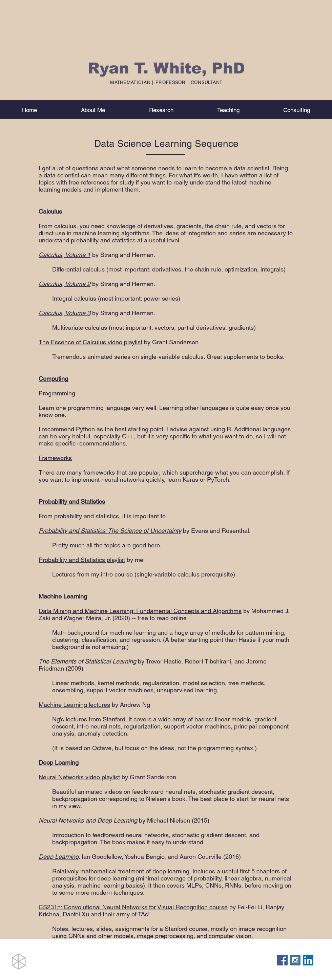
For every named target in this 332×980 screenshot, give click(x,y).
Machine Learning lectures (74, 705)
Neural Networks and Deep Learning (88, 820)
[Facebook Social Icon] (282, 960)
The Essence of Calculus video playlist (90, 342)
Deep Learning (59, 857)
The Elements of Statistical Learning (87, 661)
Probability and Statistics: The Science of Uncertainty (110, 531)
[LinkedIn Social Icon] (308, 960)
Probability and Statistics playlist (82, 560)
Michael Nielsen (169, 820)
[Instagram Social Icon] (295, 960)
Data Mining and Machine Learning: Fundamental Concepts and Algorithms (140, 611)
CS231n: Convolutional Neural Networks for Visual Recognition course (133, 907)
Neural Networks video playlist (79, 777)
